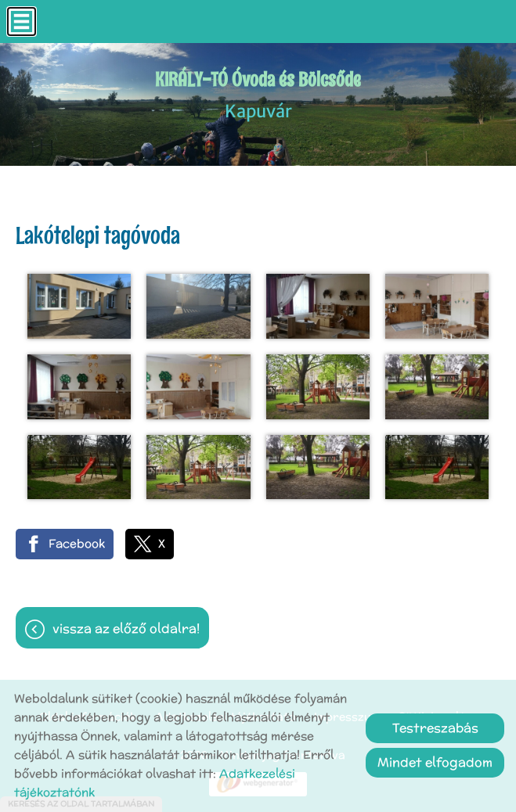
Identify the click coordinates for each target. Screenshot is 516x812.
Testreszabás (435, 728)
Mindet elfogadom (435, 762)
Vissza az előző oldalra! (126, 629)
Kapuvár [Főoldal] (258, 94)
